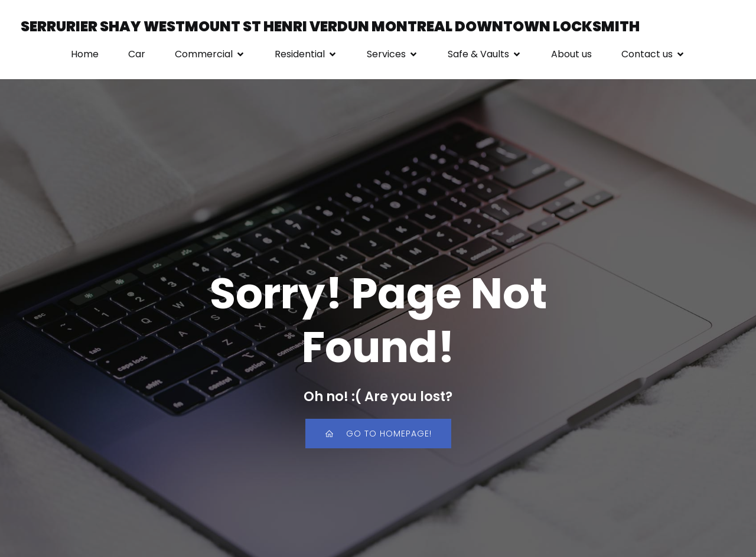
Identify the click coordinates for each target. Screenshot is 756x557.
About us (571, 54)
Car (137, 54)
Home (85, 54)
